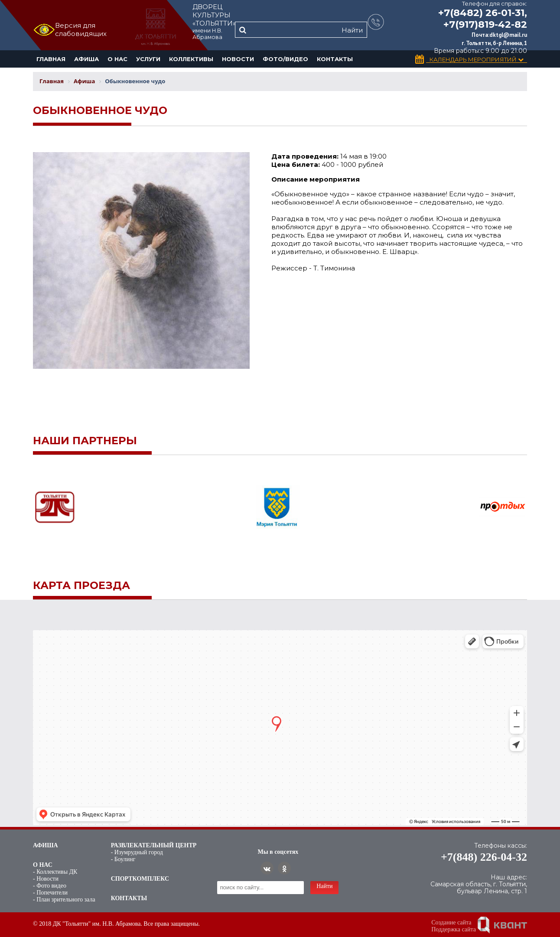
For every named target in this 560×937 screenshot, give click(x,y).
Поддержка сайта (454, 929)
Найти (352, 30)
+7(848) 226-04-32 (484, 857)
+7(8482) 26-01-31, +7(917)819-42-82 (483, 19)
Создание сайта (451, 922)
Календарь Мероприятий (477, 60)
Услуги (148, 59)
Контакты (335, 59)
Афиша (86, 59)
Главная (51, 59)
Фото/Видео (285, 59)
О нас (117, 59)
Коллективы (191, 59)
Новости (238, 59)
